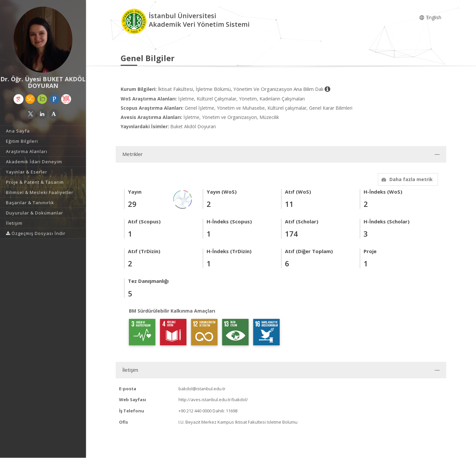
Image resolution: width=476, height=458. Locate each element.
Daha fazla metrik (406, 179)
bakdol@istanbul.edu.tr (202, 389)
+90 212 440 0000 (195, 411)
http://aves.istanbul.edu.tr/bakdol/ (213, 400)
